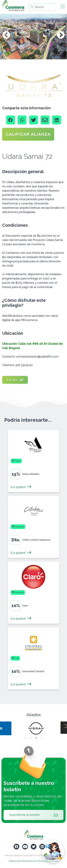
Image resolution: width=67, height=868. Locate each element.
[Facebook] (11, 120)
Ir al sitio (15, 380)
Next (61, 35)
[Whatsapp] (22, 120)
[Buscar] (42, 7)
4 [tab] (42, 738)
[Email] (45, 120)
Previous (6, 35)
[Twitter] (34, 120)
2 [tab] (31, 738)
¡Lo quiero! (21, 487)
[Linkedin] (56, 120)
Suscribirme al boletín (33, 815)
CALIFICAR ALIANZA (28, 134)
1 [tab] (26, 738)
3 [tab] (36, 738)
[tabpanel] (33, 728)
